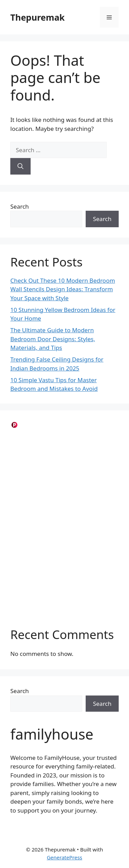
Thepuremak (37, 17)
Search (20, 206)
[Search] (20, 166)
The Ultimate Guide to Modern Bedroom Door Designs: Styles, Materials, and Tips (53, 339)
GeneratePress (64, 857)
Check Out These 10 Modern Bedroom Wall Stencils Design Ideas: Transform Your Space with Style (63, 289)
